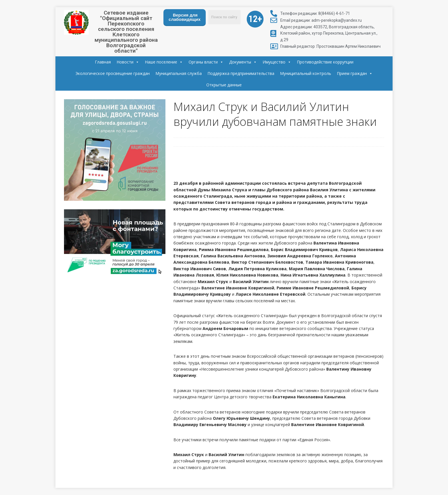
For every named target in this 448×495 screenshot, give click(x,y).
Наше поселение (164, 62)
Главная (103, 62)
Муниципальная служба (179, 73)
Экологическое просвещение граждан (113, 73)
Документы (243, 62)
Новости (128, 62)
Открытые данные (224, 85)
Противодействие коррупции (325, 62)
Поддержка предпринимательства (241, 73)
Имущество (277, 62)
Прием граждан (355, 73)
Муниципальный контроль (306, 73)
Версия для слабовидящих (185, 17)
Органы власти (206, 62)
